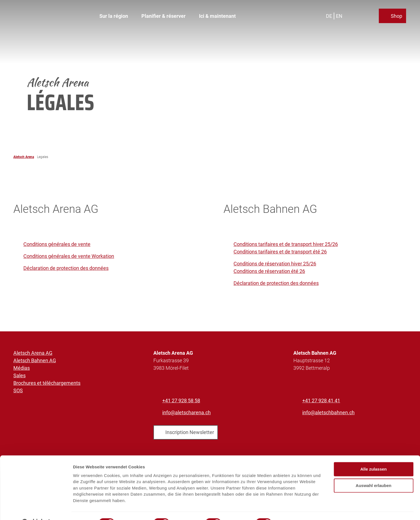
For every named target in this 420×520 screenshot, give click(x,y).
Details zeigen (296, 509)
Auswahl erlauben (374, 472)
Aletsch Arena (24, 157)
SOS (18, 390)
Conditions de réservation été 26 (269, 271)
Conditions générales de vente (57, 244)
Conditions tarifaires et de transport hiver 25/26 (286, 244)
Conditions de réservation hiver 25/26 (275, 264)
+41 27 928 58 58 (181, 401)
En (340, 15)
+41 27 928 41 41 (321, 401)
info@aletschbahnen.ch (328, 412)
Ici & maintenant (217, 15)
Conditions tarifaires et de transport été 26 (280, 252)
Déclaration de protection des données (66, 268)
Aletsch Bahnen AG (35, 360)
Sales (19, 375)
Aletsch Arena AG (33, 353)
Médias (22, 368)
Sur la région (114, 15)
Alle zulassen (373, 456)
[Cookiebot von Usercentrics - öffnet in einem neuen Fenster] (36, 509)
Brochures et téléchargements (47, 383)
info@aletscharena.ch (186, 412)
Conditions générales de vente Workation (69, 256)
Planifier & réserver (164, 15)
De (330, 15)
